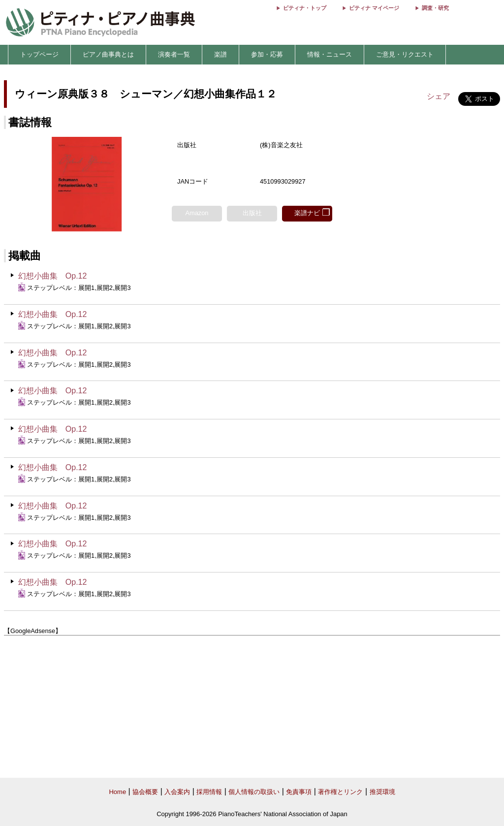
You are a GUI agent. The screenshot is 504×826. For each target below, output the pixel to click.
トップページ (39, 54)
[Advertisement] (252, 707)
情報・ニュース (330, 54)
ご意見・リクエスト (405, 54)
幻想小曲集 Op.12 (53, 276)
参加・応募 (267, 54)
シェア (439, 96)
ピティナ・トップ (305, 8)
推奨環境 (382, 792)
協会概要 (145, 792)
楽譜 (220, 54)
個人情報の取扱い (254, 792)
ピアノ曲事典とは (108, 54)
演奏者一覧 (174, 54)
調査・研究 (435, 8)
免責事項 (299, 792)
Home (117, 792)
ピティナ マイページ (374, 8)
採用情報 (209, 792)
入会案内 (177, 792)
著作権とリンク (340, 792)
